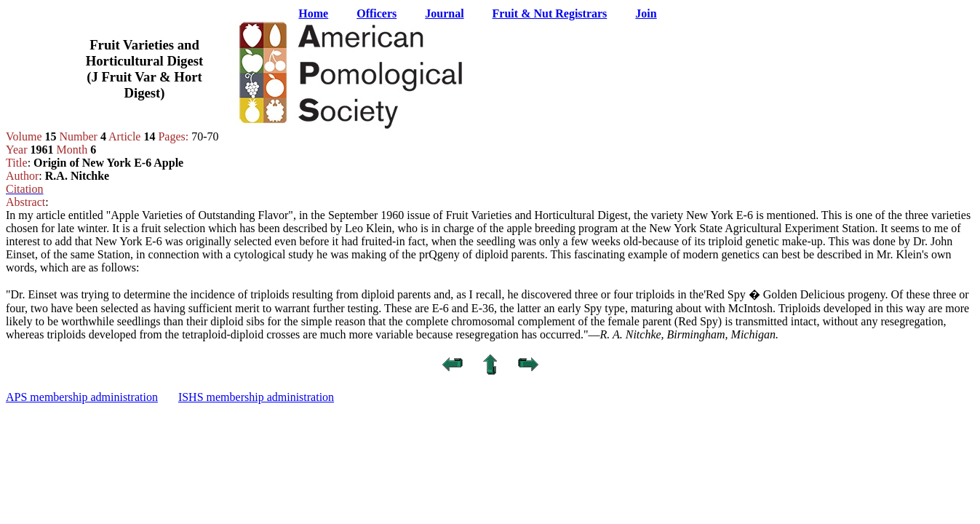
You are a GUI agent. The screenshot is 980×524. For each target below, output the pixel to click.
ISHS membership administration (256, 397)
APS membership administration (82, 397)
